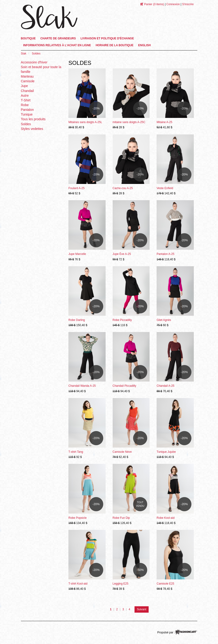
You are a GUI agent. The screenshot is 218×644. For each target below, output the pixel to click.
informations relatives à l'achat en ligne (57, 45)
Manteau (27, 76)
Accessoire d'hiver (34, 62)
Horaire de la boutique (115, 45)
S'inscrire (188, 4)
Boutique (28, 38)
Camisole (28, 81)
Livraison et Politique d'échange (107, 38)
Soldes (26, 124)
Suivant (142, 609)
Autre (25, 96)
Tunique (27, 114)
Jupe (24, 86)
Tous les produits (33, 119)
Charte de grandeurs (58, 38)
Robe (25, 105)
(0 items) (154, 4)
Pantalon (27, 110)
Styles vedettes (32, 129)
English (145, 45)
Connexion (173, 4)
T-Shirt (26, 100)
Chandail (27, 91)
